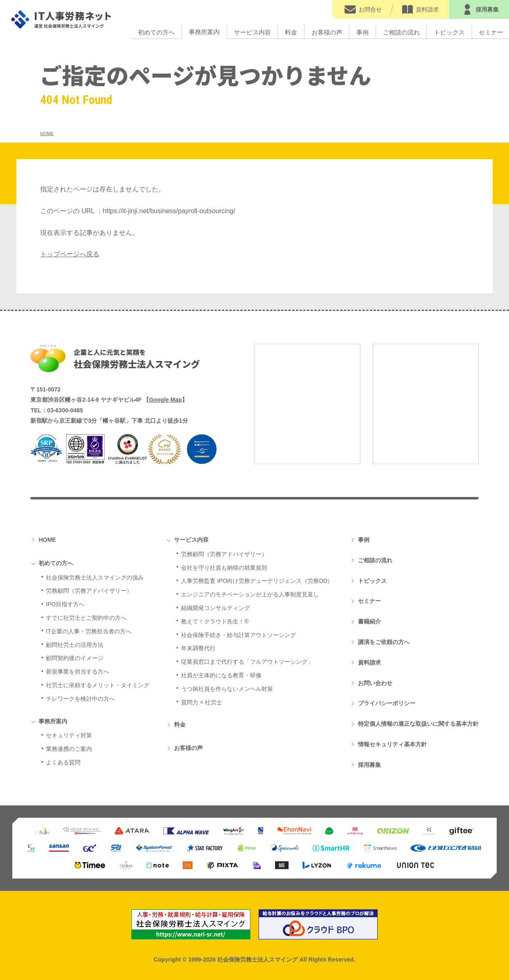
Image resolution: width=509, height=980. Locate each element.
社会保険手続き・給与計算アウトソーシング (238, 635)
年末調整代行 (198, 648)
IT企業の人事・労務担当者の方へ (89, 631)
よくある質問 (63, 762)
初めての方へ (156, 32)
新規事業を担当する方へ (78, 672)
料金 (291, 32)
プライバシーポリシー (387, 703)
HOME (47, 540)
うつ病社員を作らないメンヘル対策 (227, 689)
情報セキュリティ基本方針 (392, 744)
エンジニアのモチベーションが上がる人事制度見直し (250, 594)
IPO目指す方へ (65, 604)
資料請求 (369, 663)
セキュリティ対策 (69, 735)
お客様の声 (327, 32)
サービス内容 (252, 32)
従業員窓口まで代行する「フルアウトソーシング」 (247, 662)
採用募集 (369, 765)
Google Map (165, 400)
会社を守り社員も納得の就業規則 (224, 568)
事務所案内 (204, 32)
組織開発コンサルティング (216, 608)
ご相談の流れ (401, 32)
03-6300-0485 (65, 410)
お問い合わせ (375, 683)
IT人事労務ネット (62, 20)
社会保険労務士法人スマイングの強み (95, 577)
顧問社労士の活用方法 (75, 645)
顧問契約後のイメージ (75, 658)
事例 (362, 32)
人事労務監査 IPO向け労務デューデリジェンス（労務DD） (257, 581)
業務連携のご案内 (69, 749)
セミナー (369, 601)
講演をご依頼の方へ (384, 642)
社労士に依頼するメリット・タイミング (98, 685)
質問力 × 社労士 (202, 702)
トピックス (449, 32)
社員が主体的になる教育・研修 (221, 675)
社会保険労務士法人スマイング (115, 358)
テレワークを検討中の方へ (80, 699)
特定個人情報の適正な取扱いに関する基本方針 (418, 724)
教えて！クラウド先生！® (215, 621)
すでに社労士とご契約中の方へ (86, 618)
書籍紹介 (369, 621)
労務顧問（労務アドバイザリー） (89, 591)
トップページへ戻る (70, 254)
